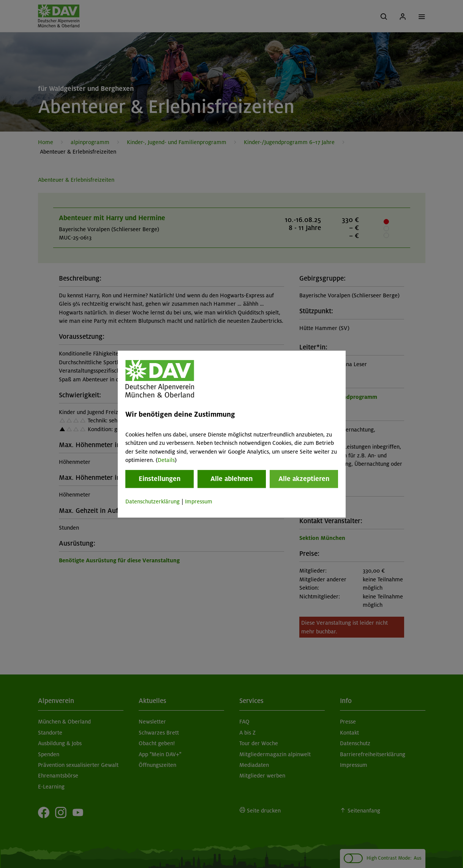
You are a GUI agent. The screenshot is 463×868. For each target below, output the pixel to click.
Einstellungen (160, 479)
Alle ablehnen (231, 479)
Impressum (199, 502)
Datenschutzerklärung (152, 502)
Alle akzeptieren (304, 479)
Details (166, 460)
